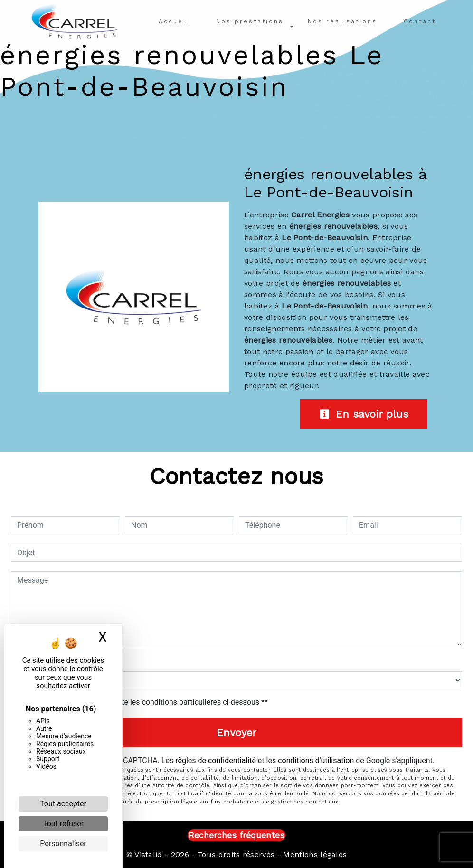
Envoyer (236, 733)
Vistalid (148, 854)
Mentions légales (314, 854)
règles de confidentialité (216, 761)
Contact (420, 21)
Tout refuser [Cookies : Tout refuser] (63, 824)
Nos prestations (250, 21)
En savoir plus (364, 414)
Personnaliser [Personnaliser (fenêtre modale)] (63, 844)
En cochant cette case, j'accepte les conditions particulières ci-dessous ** (144, 702)
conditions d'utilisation (316, 761)
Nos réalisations (342, 21)
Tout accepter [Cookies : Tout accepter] (63, 804)
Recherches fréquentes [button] (236, 835)
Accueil (174, 21)
